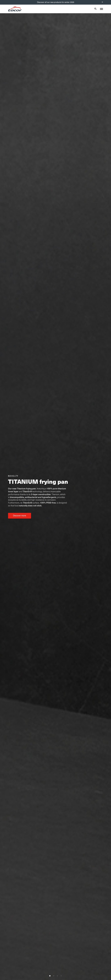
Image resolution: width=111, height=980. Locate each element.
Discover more (20, 516)
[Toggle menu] (101, 9)
